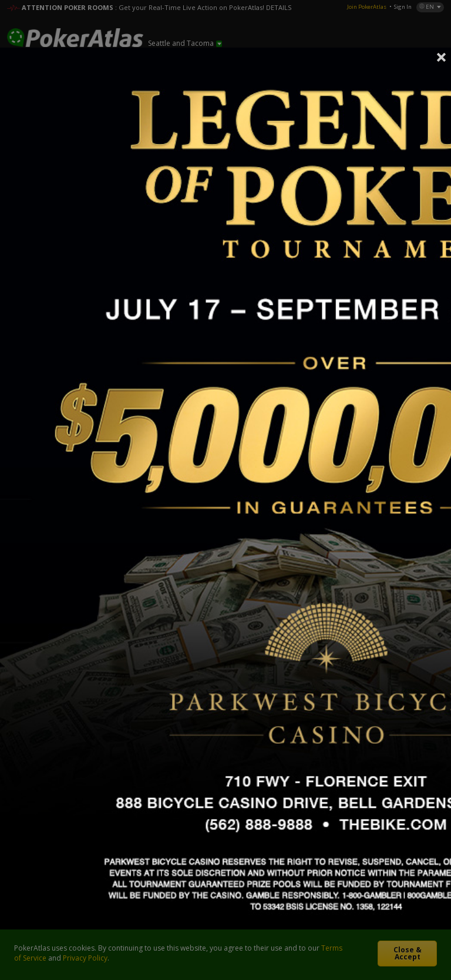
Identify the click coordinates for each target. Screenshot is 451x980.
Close (442, 57)
